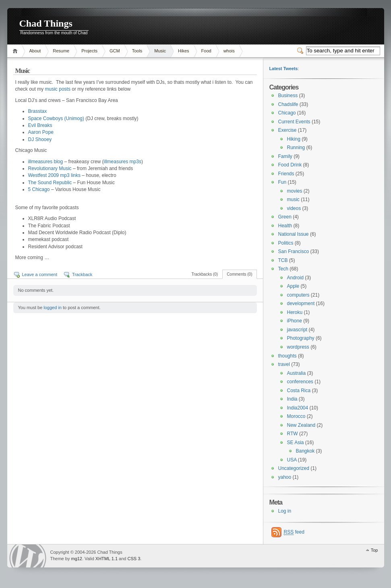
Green (285, 217)
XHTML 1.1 (107, 559)
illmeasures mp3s (123, 162)
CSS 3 (134, 559)
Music (160, 51)
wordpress (298, 347)
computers (298, 295)
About (35, 51)
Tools (137, 51)
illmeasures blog (46, 162)
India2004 (298, 408)
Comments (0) (239, 274)
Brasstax (38, 111)
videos (294, 208)
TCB (283, 260)
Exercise (288, 130)
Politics (286, 243)
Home (16, 51)
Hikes (184, 51)
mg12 (77, 559)
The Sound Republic (50, 183)
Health (285, 226)
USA (292, 460)
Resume (61, 51)
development (301, 303)
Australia (297, 373)
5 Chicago (39, 189)
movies (295, 191)
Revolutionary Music (50, 168)
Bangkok (305, 451)
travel (284, 364)
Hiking (294, 139)
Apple (293, 286)
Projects (89, 51)
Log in (285, 511)
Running (296, 148)
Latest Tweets (284, 69)
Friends (286, 174)
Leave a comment (40, 274)
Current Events (294, 122)
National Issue (294, 234)
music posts (58, 89)
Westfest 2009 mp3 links (55, 175)
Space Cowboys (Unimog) (56, 118)
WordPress (28, 556)
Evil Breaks (40, 125)
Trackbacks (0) (205, 274)
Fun (282, 182)
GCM (115, 51)
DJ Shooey (40, 139)
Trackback (82, 274)
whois (229, 51)
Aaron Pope (41, 132)
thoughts (288, 356)
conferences (300, 382)
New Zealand (301, 425)
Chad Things (46, 23)
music (293, 199)
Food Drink (290, 165)
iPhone (295, 321)
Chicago (287, 113)
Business (288, 96)
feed (294, 532)
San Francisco (294, 251)
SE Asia (296, 443)
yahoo (285, 477)
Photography (301, 338)
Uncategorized (294, 468)
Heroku (295, 312)
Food (206, 51)
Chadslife (288, 104)
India (292, 399)
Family (285, 156)
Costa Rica (299, 391)
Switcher (302, 51)
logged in (53, 308)
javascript (297, 330)
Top (374, 550)
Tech (283, 269)
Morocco (296, 416)
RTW (293, 434)
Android (295, 278)
